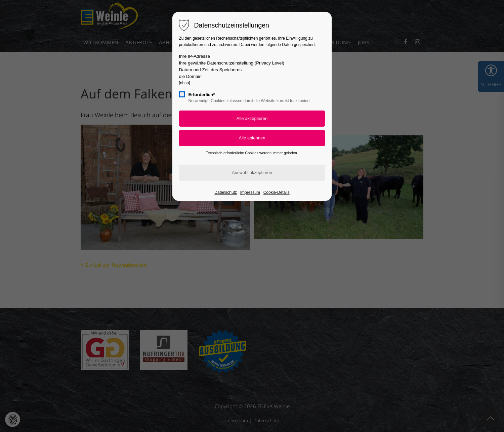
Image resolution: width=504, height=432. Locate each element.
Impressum (250, 192)
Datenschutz (226, 192)
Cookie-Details (277, 192)
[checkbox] (182, 94)
